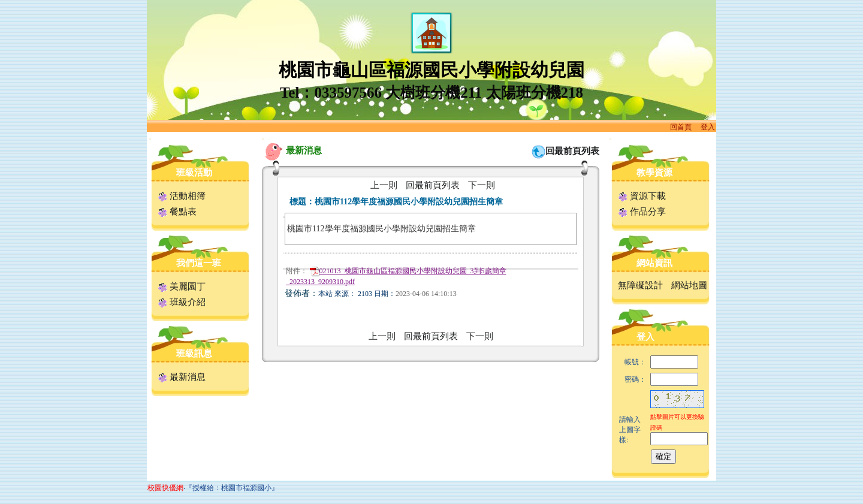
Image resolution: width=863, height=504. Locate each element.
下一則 (482, 185)
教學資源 (654, 173)
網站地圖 (689, 285)
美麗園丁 (182, 286)
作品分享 (642, 212)
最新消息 (182, 377)
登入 (708, 127)
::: (150, 139)
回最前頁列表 (572, 151)
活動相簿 (182, 196)
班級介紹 (182, 302)
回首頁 (681, 127)
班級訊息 (194, 354)
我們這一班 (199, 263)
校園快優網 (165, 488)
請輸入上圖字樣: (630, 430)
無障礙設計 (640, 285)
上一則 (384, 185)
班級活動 (194, 173)
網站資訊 (654, 263)
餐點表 (177, 212)
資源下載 (642, 196)
